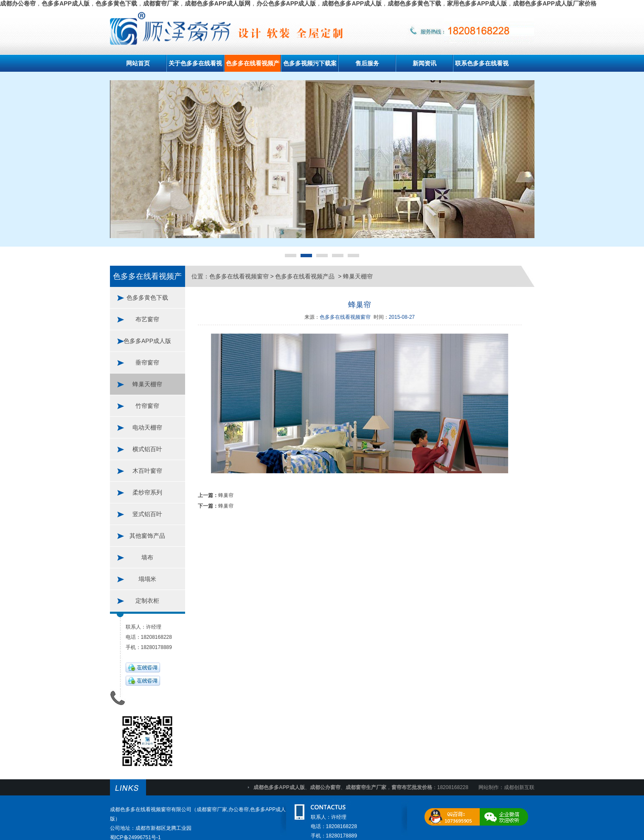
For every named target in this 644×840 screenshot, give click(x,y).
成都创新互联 (519, 787)
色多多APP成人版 (147, 341)
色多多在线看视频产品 (306, 276)
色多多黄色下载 (147, 298)
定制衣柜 (147, 601)
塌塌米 (147, 579)
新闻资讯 (425, 63)
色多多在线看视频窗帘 (239, 276)
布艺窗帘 (147, 319)
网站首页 (138, 63)
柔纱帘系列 (147, 492)
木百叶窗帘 (147, 471)
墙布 (147, 557)
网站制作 (489, 787)
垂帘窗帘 (147, 362)
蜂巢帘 (226, 495)
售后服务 (367, 63)
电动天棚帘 (147, 427)
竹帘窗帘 (147, 406)
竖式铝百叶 (147, 514)
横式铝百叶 (147, 449)
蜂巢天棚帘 (147, 384)
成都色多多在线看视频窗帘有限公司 (151, 809)
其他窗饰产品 (147, 536)
